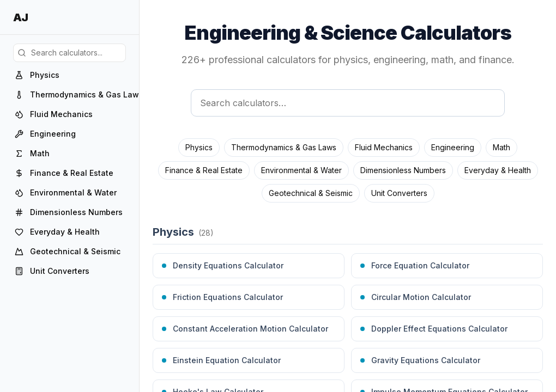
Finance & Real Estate (204, 170)
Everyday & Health (498, 170)
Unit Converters (399, 193)
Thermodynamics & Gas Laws (284, 147)
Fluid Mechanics (384, 147)
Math (501, 147)
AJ (20, 17)
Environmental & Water (301, 170)
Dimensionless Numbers (403, 170)
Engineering (453, 147)
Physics (199, 147)
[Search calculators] (348, 103)
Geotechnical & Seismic (311, 193)
